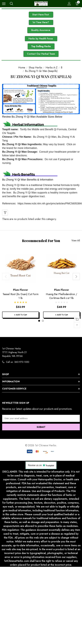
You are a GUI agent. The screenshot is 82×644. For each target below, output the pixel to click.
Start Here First (41, 15)
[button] (41, 15)
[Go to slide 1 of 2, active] (39, 321)
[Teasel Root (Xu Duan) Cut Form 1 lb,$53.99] (20, 267)
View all (76, 241)
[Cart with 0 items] (78, 4)
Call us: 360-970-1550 (18, 362)
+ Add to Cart (21, 315)
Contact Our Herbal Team (41, 54)
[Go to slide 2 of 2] (43, 321)
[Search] (11, 4)
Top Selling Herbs (41, 46)
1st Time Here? (41, 22)
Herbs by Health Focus (41, 39)
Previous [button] (6, 277)
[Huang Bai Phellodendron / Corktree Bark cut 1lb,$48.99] (61, 267)
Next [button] (76, 277)
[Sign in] (69, 4)
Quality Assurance (41, 30)
